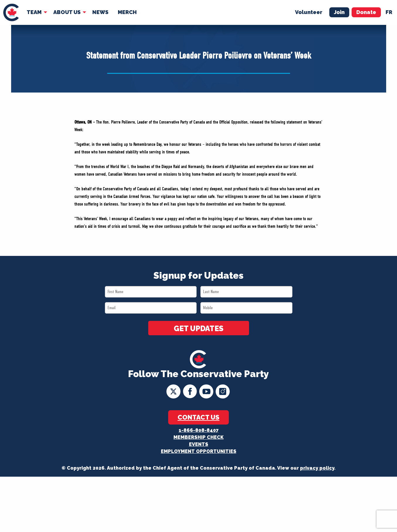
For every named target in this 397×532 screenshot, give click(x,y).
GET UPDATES (199, 329)
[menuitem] (11, 12)
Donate (366, 12)
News (100, 12)
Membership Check (198, 437)
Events (199, 444)
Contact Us (198, 417)
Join (339, 12)
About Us (67, 12)
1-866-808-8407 (199, 430)
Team (34, 12)
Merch (127, 12)
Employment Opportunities (199, 451)
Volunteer (309, 12)
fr (389, 12)
